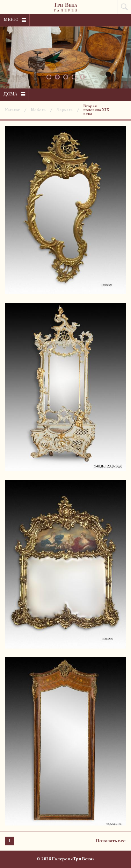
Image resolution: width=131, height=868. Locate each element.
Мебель (38, 110)
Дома (14, 94)
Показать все (111, 841)
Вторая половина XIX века (96, 110)
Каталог (13, 110)
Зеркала (65, 110)
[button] (49, 77)
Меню (15, 20)
